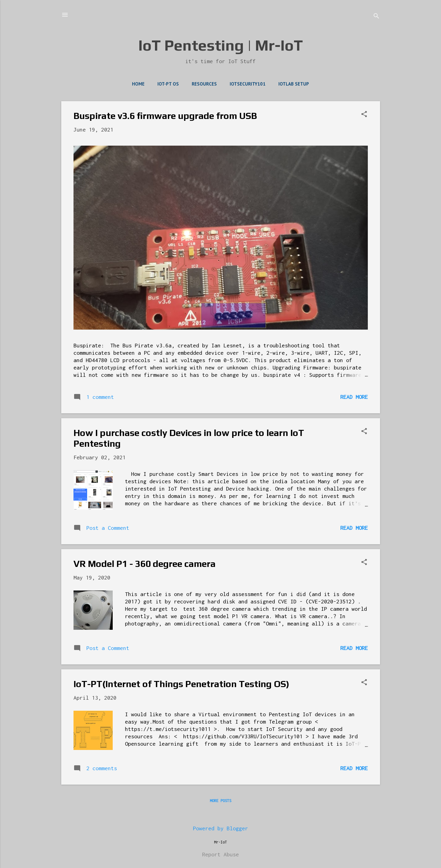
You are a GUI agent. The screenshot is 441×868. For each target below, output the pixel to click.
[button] (364, 115)
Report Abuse (221, 854)
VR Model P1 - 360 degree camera (145, 564)
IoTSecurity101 (248, 84)
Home (138, 84)
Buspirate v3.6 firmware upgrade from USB (165, 116)
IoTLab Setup (294, 84)
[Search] (376, 17)
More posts (221, 801)
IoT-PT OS (168, 84)
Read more (354, 397)
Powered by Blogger (221, 828)
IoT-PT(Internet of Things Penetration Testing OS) (181, 684)
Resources (204, 84)
